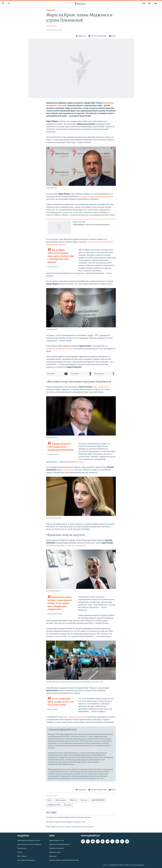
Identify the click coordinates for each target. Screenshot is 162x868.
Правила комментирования (60, 844)
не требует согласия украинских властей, (96, 197)
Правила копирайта (57, 848)
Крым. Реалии (51, 26)
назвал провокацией (101, 387)
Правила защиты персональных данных (64, 860)
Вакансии (53, 856)
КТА (150, 4)
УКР (144, 4)
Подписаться (22, 848)
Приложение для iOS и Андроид (29, 844)
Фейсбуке (80, 462)
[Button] (81, 36)
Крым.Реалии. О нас (57, 841)
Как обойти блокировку (26, 860)
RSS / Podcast (22, 856)
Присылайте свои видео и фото (29, 841)
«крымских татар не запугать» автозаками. (68, 545)
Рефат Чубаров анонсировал (75, 717)
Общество (51, 10)
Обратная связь (55, 852)
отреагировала (68, 470)
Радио (20, 852)
